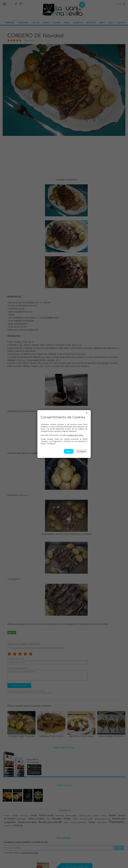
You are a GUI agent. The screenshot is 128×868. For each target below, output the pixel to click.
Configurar (81, 451)
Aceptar (69, 451)
